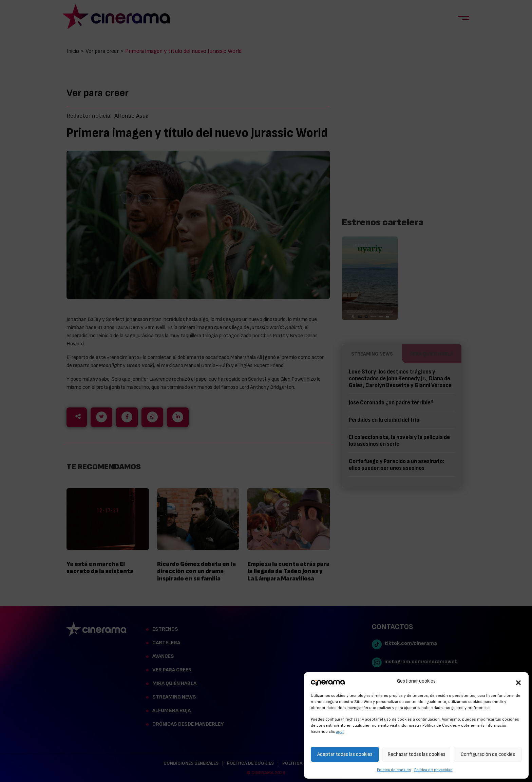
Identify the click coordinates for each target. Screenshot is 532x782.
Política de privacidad (433, 770)
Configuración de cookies (488, 754)
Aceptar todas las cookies (345, 754)
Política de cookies (394, 770)
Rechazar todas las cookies (416, 754)
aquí (340, 731)
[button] (518, 682)
